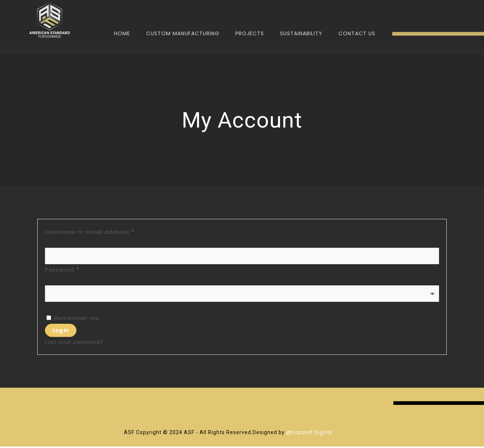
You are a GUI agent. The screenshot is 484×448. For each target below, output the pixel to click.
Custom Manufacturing (183, 23)
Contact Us (357, 23)
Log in (61, 330)
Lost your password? (74, 342)
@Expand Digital (309, 432)
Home (122, 23)
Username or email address (103, 231)
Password (75, 269)
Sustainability (301, 23)
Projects (250, 23)
